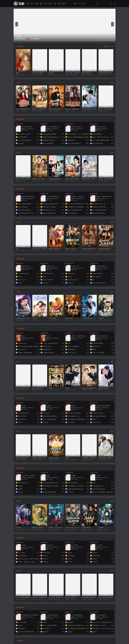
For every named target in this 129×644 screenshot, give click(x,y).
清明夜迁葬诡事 (86, 528)
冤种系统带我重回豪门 (55, 109)
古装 (55, 3)
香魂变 (18, 73)
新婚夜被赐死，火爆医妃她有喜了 (106, 458)
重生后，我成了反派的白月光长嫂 (73, 179)
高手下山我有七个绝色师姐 (40, 249)
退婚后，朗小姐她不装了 (89, 388)
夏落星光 (101, 318)
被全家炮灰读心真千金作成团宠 (106, 73)
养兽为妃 (51, 73)
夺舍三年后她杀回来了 (22, 458)
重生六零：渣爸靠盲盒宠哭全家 (73, 109)
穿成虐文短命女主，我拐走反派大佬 (23, 318)
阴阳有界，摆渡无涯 (38, 528)
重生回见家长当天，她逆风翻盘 (89, 109)
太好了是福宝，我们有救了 (73, 73)
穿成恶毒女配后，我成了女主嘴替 (89, 179)
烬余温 (67, 388)
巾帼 (17, 249)
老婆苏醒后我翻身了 (104, 388)
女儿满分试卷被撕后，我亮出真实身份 (89, 318)
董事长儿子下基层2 (71, 249)
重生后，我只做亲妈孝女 (105, 109)
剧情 (64, 3)
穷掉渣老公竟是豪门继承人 (89, 249)
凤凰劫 (67, 458)
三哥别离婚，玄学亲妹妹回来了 (89, 458)
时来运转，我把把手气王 (22, 388)
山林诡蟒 (101, 528)
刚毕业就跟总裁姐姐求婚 (89, 597)
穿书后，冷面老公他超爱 (22, 179)
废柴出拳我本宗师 (87, 73)
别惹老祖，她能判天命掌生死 (40, 458)
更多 (112, 83)
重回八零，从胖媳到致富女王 (40, 109)
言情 (46, 3)
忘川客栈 (18, 528)
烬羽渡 (51, 388)
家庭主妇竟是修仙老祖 (55, 249)
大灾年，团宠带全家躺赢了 (23, 597)
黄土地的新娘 (53, 318)
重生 (32, 3)
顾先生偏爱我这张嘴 (38, 388)
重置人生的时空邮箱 (38, 73)
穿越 (37, 3)
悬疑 (59, 3)
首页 (28, 3)
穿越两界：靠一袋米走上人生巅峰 (40, 179)
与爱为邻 (35, 318)
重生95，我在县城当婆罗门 (23, 109)
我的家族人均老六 (54, 458)
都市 (50, 3)
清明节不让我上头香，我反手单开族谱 (73, 528)
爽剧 (41, 3)
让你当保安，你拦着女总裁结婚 (56, 597)
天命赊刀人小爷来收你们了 (40, 597)
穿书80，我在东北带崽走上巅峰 (106, 179)
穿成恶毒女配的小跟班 (55, 179)
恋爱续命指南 (69, 318)
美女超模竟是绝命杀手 (105, 249)
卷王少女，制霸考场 (71, 597)
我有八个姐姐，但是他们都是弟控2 (106, 597)
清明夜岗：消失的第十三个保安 (56, 528)
